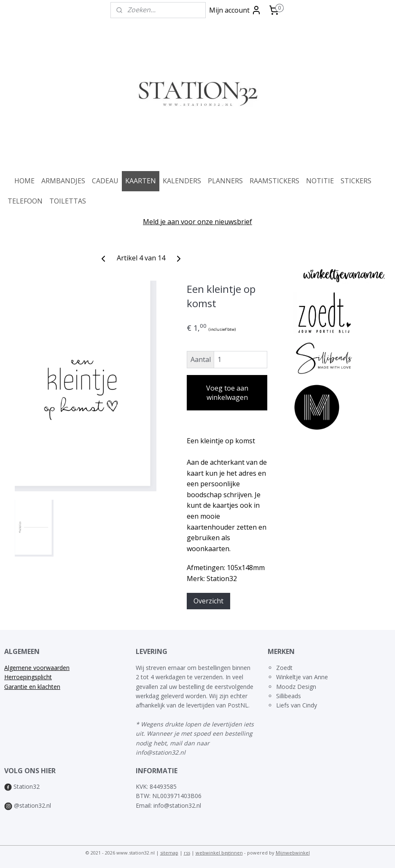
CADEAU (105, 181)
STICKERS (356, 181)
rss (187, 853)
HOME (24, 181)
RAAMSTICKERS (274, 181)
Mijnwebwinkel (293, 853)
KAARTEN (141, 181)
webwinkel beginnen (219, 853)
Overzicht (208, 600)
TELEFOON (25, 201)
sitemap (169, 853)
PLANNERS (225, 181)
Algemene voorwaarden (37, 668)
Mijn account (235, 10)
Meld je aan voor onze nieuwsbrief (197, 222)
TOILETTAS (68, 201)
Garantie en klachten (32, 687)
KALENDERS (182, 181)
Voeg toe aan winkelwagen (227, 393)
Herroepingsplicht (28, 677)
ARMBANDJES (63, 181)
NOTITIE (320, 181)
